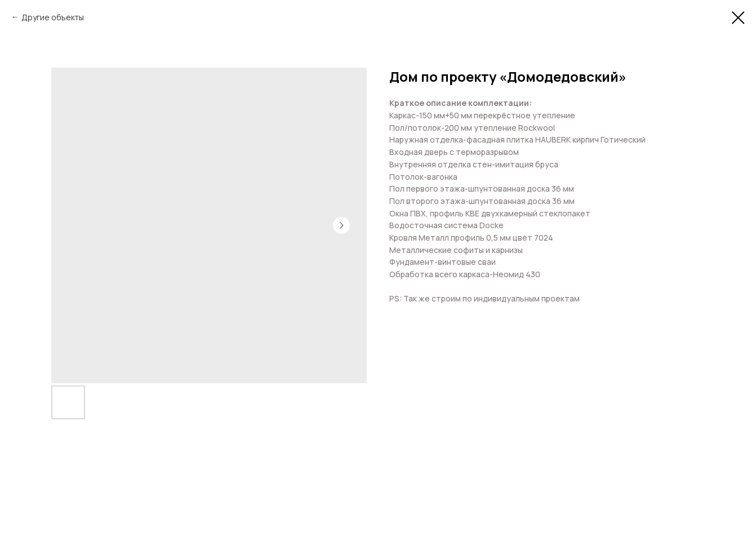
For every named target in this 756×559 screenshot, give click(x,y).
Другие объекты (53, 17)
